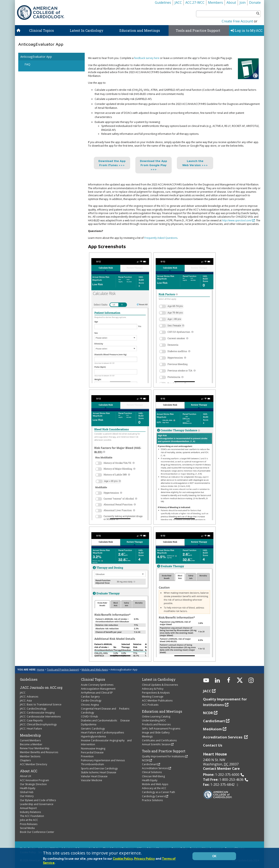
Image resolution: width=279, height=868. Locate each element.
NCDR (145, 760)
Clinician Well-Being (153, 776)
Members (215, 2)
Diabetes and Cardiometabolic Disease (105, 720)
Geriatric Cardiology (93, 729)
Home (41, 670)
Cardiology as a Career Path (158, 792)
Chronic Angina (90, 705)
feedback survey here (147, 58)
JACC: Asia (26, 701)
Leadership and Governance (37, 804)
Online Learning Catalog (156, 717)
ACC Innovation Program (34, 780)
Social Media (27, 828)
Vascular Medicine (92, 780)
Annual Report (28, 808)
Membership (30, 735)
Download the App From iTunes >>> (112, 163)
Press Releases (29, 824)
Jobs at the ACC (29, 820)
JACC (178, 2)
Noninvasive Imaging (93, 748)
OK (214, 856)
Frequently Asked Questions (161, 238)
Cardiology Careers (154, 796)
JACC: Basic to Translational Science (41, 704)
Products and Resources (156, 724)
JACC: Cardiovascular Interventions (40, 717)
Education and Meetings (140, 30)
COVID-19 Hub (89, 717)
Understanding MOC (154, 720)
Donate (255, 2)
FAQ (27, 64)
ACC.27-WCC (195, 2)
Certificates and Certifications (159, 740)
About (231, 2)
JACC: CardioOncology (33, 709)
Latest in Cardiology (159, 679)
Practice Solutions (152, 800)
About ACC (29, 771)
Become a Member (31, 744)
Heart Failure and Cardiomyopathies (102, 733)
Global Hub (27, 792)
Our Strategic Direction (33, 784)
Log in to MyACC (247, 30)
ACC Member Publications (157, 701)
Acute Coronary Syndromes (97, 685)
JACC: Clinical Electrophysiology (38, 724)
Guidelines (163, 2)
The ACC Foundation (32, 816)
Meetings (147, 736)
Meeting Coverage (153, 697)
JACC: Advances (29, 697)
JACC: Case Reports (31, 720)
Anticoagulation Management (98, 689)
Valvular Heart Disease (94, 776)
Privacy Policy (144, 859)
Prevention (87, 756)
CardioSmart (149, 764)
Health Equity (28, 788)
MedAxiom (212, 729)
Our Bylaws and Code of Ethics (38, 800)
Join (243, 2)
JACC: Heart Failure (31, 729)
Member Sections (30, 756)
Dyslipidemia (89, 724)
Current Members (30, 740)
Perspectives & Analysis (156, 693)
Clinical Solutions (152, 772)
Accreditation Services (155, 768)
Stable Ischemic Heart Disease (99, 772)
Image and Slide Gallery (156, 733)
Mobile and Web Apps (95, 670)
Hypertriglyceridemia (93, 736)
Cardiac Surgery (90, 697)
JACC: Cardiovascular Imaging (37, 713)
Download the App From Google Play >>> (154, 165)
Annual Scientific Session (156, 744)
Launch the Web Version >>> (195, 163)
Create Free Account (237, 21)
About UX (26, 776)
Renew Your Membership (35, 748)
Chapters (25, 760)
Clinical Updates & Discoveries (160, 685)
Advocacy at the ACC (154, 788)
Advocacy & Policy (153, 689)
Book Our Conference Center (37, 832)
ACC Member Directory (34, 764)
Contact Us (213, 745)
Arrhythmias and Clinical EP (97, 693)
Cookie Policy (123, 859)
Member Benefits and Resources (39, 752)
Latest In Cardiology (87, 30)
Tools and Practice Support (198, 30)
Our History (27, 796)
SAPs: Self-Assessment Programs (161, 729)
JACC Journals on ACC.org (41, 688)
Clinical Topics (41, 30)
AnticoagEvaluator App (36, 57)
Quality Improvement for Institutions (163, 756)
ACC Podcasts (150, 705)
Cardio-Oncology (91, 701)
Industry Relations (30, 812)
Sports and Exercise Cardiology (99, 768)
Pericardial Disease (92, 752)
